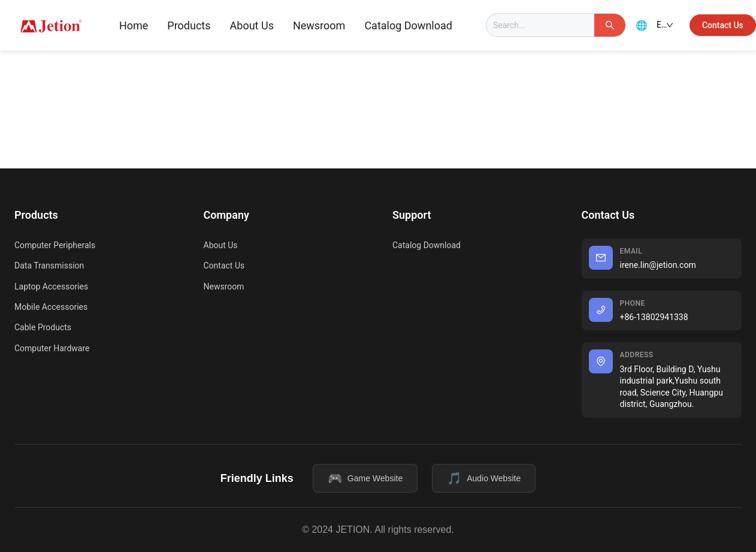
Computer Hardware (52, 348)
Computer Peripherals (55, 245)
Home (134, 25)
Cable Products (43, 327)
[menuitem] (134, 26)
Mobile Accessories (51, 307)
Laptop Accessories (51, 286)
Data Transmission (49, 266)
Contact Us (224, 266)
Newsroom (319, 25)
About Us (252, 25)
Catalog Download (408, 25)
